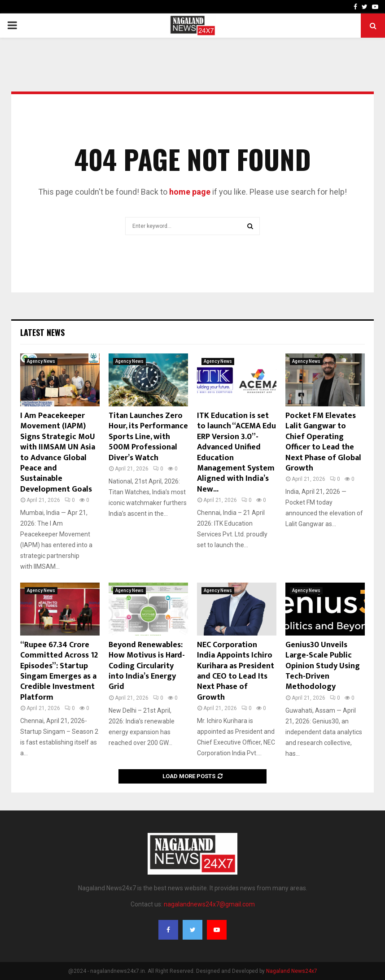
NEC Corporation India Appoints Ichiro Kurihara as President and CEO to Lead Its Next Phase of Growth (236, 671)
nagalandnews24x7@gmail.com (209, 904)
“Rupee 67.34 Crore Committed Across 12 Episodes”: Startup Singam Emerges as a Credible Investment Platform (59, 671)
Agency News (41, 361)
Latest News (42, 332)
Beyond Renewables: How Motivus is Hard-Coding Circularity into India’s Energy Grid (147, 666)
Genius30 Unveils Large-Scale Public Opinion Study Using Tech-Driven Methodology (323, 666)
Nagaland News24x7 (292, 971)
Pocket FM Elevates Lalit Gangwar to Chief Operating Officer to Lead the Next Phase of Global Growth (323, 442)
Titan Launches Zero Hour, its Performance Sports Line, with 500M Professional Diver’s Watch (148, 437)
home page (190, 192)
